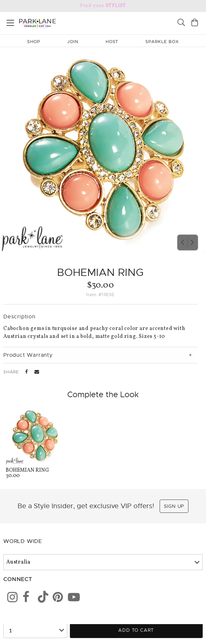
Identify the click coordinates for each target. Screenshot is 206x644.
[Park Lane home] (51, 22)
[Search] (181, 23)
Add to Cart (136, 630)
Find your (103, 6)
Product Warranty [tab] (28, 355)
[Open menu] (10, 22)
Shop (34, 42)
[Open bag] (195, 23)
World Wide (23, 541)
